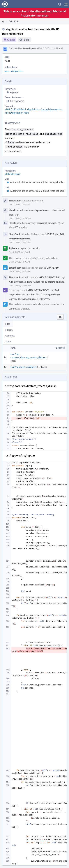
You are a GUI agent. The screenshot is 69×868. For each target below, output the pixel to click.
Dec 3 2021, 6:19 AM (19, 250)
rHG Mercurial (13, 172)
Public (26, 40)
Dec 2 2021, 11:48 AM (20, 203)
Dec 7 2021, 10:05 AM (20, 284)
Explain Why (44, 297)
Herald (12, 209)
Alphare (14, 92)
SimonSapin (29, 48)
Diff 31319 (53, 266)
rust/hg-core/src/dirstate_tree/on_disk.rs (28, 354)
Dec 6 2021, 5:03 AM (19, 270)
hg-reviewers (17, 101)
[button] (66, 4)
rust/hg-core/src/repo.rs (24, 365)
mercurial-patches (14, 71)
